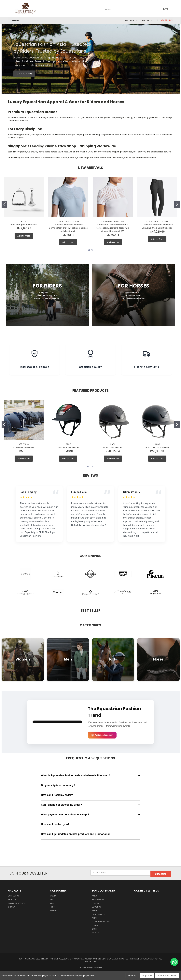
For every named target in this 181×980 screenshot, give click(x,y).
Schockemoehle (99, 913)
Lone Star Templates (96, 970)
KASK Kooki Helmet (113, 447)
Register (22, 902)
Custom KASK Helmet (68, 447)
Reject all (147, 975)
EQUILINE (95, 924)
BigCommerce (96, 966)
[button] (24, 74)
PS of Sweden (98, 898)
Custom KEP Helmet (24, 447)
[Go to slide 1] (4, 204)
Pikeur (95, 909)
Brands (53, 909)
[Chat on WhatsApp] (174, 962)
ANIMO (95, 894)
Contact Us (131, 20)
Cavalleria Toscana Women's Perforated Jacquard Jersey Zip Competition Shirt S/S (113, 228)
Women (53, 894)
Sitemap (11, 905)
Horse (53, 905)
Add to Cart (24, 236)
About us (147, 20)
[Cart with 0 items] (173, 9)
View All (96, 931)
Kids (52, 902)
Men (52, 898)
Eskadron (96, 905)
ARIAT (94, 916)
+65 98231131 (167, 20)
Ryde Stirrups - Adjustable (24, 225)
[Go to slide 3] (93, 466)
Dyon (94, 927)
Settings (132, 975)
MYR (165, 9)
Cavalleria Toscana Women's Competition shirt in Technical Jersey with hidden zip (68, 228)
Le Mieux (95, 902)
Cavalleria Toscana (101, 920)
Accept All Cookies (167, 975)
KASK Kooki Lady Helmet (157, 447)
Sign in (11, 902)
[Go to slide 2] (177, 204)
